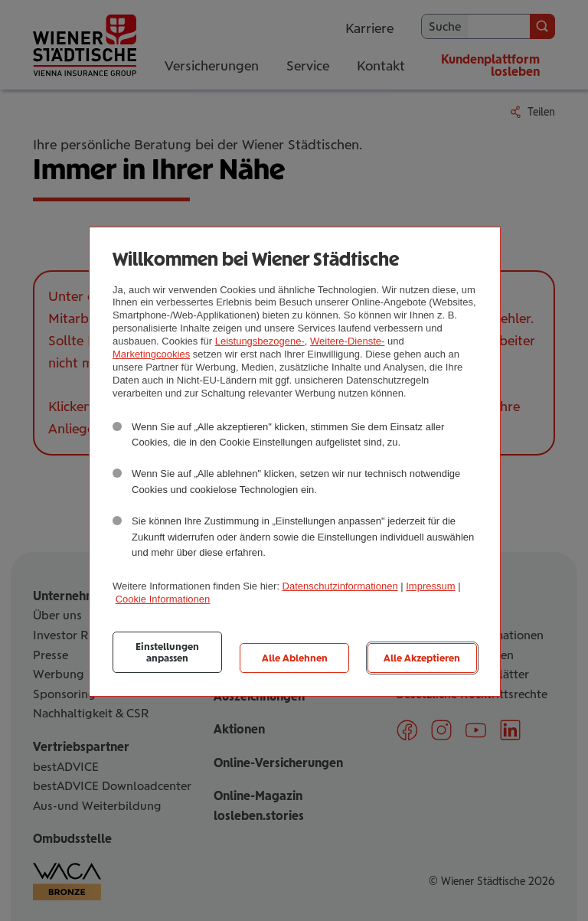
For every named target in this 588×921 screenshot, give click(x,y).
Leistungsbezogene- (260, 341)
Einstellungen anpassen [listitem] (167, 652)
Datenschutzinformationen (340, 586)
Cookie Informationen (163, 599)
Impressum (430, 586)
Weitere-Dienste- (347, 341)
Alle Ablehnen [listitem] (295, 658)
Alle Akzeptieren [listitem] (422, 658)
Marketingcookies (151, 354)
